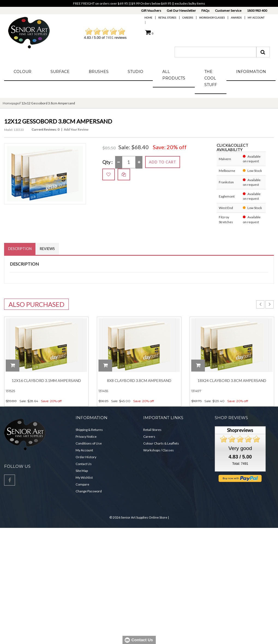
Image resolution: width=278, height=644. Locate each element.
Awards (236, 18)
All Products (174, 75)
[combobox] (216, 52)
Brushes (99, 72)
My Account (256, 18)
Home (149, 18)
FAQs (205, 11)
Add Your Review (76, 129)
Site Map (82, 471)
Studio (135, 72)
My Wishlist (84, 477)
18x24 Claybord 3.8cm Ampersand (232, 381)
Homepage (11, 103)
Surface (60, 72)
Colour (23, 72)
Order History (86, 457)
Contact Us (84, 464)
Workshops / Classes (159, 450)
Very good (240, 448)
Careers (188, 18)
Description (20, 249)
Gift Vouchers (151, 11)
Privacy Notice (86, 436)
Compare (82, 484)
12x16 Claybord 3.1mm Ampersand (46, 381)
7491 (110, 38)
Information (251, 72)
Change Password (89, 491)
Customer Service (228, 11)
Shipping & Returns (89, 430)
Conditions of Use (89, 443)
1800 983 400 (257, 11)
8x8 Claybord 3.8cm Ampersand (139, 381)
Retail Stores (167, 18)
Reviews (48, 249)
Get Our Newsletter (181, 11)
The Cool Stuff (211, 78)
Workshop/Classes (212, 18)
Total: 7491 (240, 464)
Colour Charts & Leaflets (161, 443)
